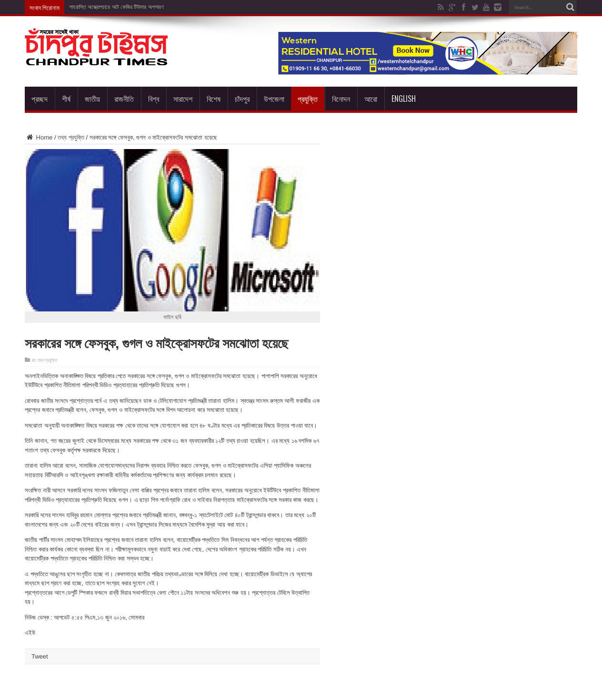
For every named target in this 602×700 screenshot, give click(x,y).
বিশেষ (214, 99)
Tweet (40, 656)
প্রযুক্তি (308, 99)
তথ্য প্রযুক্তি (71, 137)
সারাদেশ (183, 99)
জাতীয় (92, 99)
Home (39, 137)
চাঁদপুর (242, 99)
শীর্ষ (66, 99)
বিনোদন (341, 99)
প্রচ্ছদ (40, 99)
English (404, 99)
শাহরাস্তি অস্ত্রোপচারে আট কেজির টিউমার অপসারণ (116, 7)
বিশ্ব (154, 99)
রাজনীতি (124, 99)
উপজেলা (274, 99)
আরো (371, 99)
